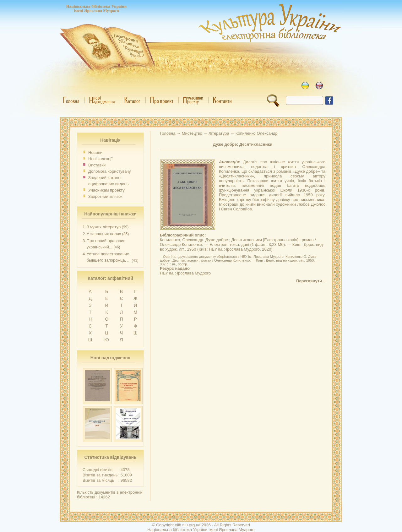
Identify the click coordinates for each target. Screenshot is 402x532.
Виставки (97, 165)
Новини (95, 152)
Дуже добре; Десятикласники (243, 144)
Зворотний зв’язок (105, 196)
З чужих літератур (104, 227)
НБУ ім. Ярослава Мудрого (185, 273)
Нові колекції (100, 159)
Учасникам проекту (106, 190)
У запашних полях (104, 234)
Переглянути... (311, 281)
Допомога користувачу (110, 171)
